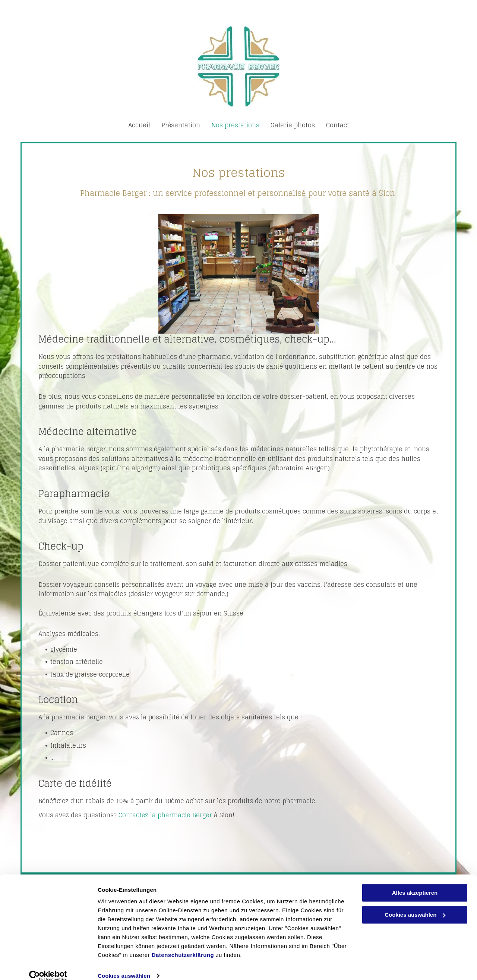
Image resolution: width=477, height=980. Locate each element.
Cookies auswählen (124, 965)
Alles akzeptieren (415, 883)
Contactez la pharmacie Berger (165, 815)
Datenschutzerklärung (183, 945)
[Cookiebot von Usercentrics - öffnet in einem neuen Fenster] (48, 965)
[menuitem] (139, 125)
